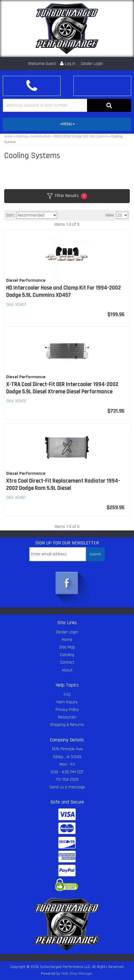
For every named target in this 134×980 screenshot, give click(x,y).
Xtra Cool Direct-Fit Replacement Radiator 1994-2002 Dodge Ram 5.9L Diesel (63, 485)
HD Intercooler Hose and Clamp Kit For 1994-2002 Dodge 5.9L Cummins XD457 (64, 292)
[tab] (67, 124)
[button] (67, 105)
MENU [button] (67, 124)
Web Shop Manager (77, 974)
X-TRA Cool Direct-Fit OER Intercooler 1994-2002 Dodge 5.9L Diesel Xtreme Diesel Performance (62, 388)
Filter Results (67, 196)
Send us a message (67, 787)
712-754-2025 (67, 780)
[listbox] (37, 215)
